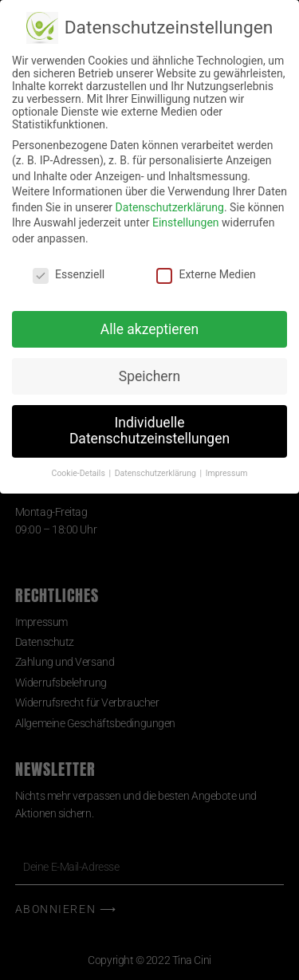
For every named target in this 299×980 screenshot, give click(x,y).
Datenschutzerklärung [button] (157, 473)
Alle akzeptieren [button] (150, 329)
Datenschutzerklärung (170, 207)
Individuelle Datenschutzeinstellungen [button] (149, 431)
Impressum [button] (227, 473)
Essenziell (69, 274)
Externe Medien (206, 274)
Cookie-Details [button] (80, 473)
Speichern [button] (149, 376)
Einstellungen (186, 222)
